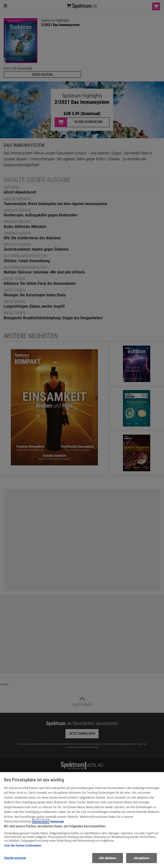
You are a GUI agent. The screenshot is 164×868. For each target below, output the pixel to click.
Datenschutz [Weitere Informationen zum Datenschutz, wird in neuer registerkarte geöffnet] (41, 825)
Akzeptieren (141, 861)
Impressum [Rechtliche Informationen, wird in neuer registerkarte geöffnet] (57, 825)
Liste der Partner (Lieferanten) (23, 849)
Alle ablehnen (108, 861)
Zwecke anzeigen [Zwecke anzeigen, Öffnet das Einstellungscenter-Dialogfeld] (15, 861)
